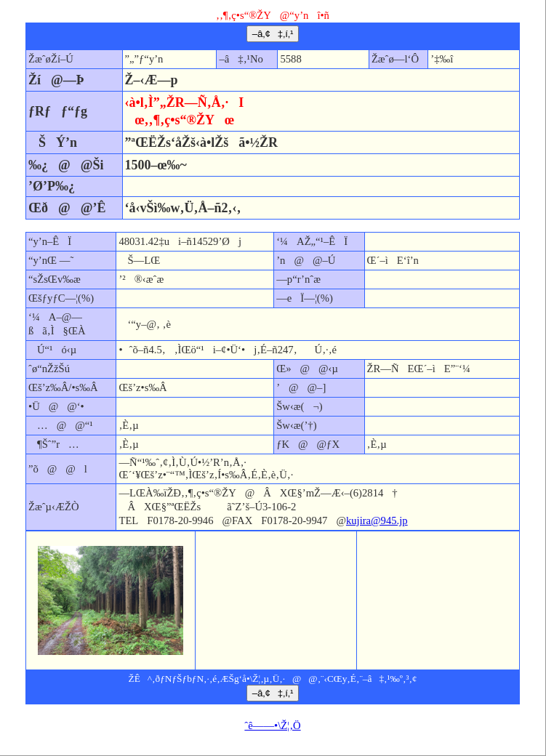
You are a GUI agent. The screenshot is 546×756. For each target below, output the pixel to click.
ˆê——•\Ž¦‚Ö (272, 725)
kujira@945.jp (377, 520)
